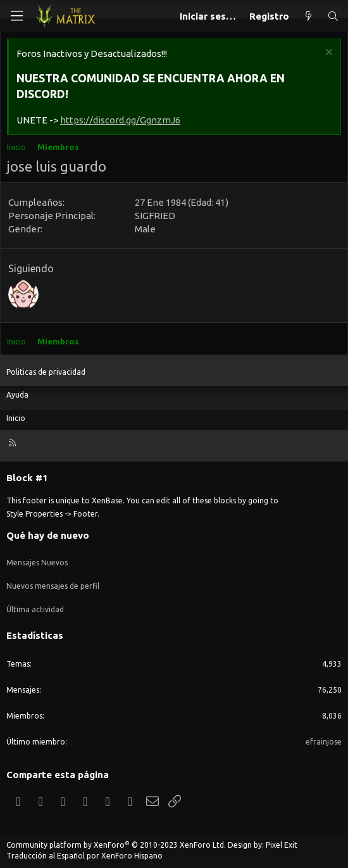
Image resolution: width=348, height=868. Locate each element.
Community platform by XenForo (116, 845)
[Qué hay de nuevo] (308, 16)
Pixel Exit (282, 845)
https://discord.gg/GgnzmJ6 (120, 120)
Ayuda (17, 395)
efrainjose (324, 742)
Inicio (16, 418)
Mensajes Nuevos (37, 563)
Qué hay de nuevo (48, 535)
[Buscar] (333, 16)
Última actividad (35, 609)
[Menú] (16, 16)
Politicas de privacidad (46, 372)
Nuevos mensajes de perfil (53, 586)
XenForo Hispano (132, 856)
